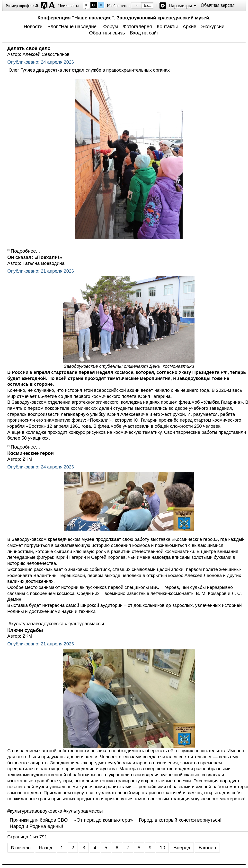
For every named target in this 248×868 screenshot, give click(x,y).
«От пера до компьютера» (103, 820)
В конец (208, 848)
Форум (111, 26)
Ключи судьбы (25, 630)
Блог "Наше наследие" (73, 26)
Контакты (167, 26)
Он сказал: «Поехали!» (35, 257)
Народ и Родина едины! (36, 826)
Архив (189, 26)
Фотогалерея (137, 26)
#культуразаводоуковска (36, 624)
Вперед (182, 848)
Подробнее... (25, 251)
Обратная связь (107, 33)
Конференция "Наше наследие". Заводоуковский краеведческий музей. (124, 18)
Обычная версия (217, 5)
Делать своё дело (29, 48)
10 (162, 848)
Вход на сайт (144, 33)
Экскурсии (213, 26)
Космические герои (31, 453)
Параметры (180, 6)
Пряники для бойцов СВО (39, 820)
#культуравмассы (84, 624)
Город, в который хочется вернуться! (180, 820)
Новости (33, 26)
